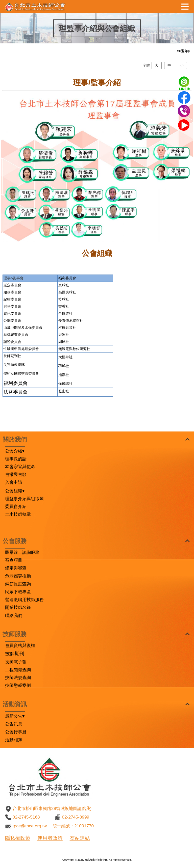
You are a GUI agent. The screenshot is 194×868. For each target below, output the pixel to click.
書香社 (64, 329)
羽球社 (64, 388)
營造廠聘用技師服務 (24, 600)
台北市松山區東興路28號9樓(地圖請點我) (52, 808)
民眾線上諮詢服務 (22, 552)
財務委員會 (12, 329)
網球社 (64, 364)
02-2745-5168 (26, 817)
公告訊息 (14, 724)
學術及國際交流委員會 (21, 396)
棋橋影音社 (67, 350)
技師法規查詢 (18, 677)
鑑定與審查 (16, 568)
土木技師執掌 (18, 514)
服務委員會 (12, 314)
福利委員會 (67, 300)
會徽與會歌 (16, 474)
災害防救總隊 (14, 387)
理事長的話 (16, 459)
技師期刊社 (12, 378)
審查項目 (14, 560)
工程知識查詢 (18, 670)
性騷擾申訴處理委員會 (21, 371)
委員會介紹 (16, 506)
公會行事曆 (16, 732)
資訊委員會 (12, 336)
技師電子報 (16, 662)
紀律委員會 (12, 321)
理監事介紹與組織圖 (24, 499)
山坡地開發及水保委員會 (23, 350)
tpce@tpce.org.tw (30, 826)
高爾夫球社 (67, 314)
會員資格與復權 (20, 645)
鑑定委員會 (12, 307)
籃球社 (64, 321)
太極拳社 (65, 379)
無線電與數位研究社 (74, 371)
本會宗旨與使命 (20, 467)
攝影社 (64, 397)
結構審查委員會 (16, 357)
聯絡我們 (14, 615)
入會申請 (14, 482)
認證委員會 (12, 364)
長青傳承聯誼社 (71, 343)
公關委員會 (12, 343)
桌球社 (64, 307)
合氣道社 (65, 336)
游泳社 (64, 357)
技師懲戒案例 (18, 685)
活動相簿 (14, 740)
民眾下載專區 (18, 592)
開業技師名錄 (18, 607)
